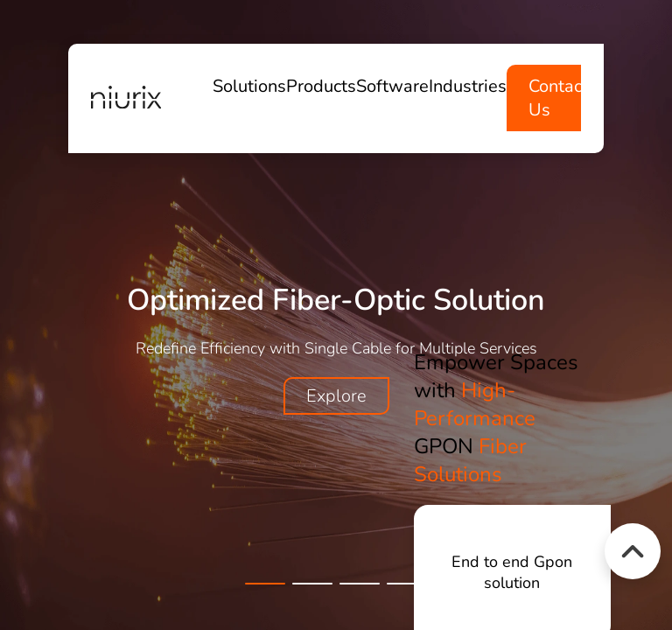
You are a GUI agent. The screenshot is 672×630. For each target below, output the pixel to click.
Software (392, 86)
